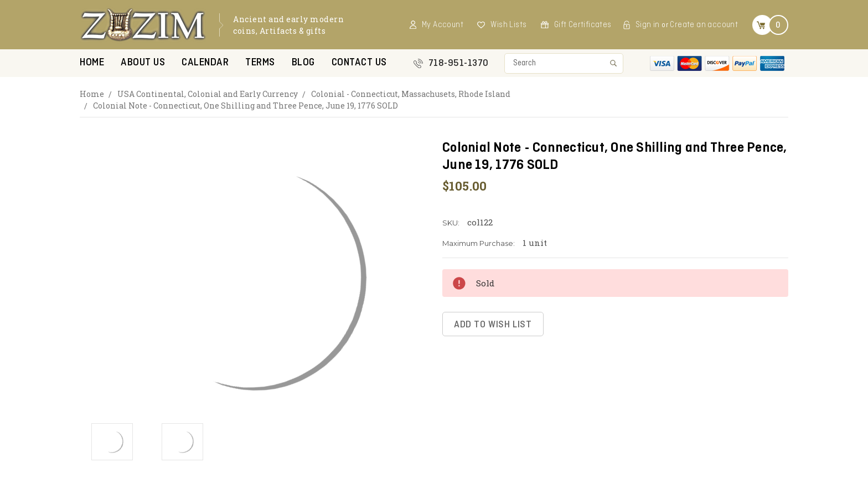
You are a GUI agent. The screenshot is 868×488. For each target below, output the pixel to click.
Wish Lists (508, 25)
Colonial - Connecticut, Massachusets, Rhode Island (411, 94)
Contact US (359, 63)
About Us (143, 63)
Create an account (704, 25)
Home (92, 63)
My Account (443, 25)
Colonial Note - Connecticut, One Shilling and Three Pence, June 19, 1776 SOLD (246, 106)
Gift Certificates (583, 25)
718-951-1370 (459, 63)
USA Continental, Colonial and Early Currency (208, 94)
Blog (303, 63)
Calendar (205, 63)
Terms (260, 63)
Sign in (648, 25)
